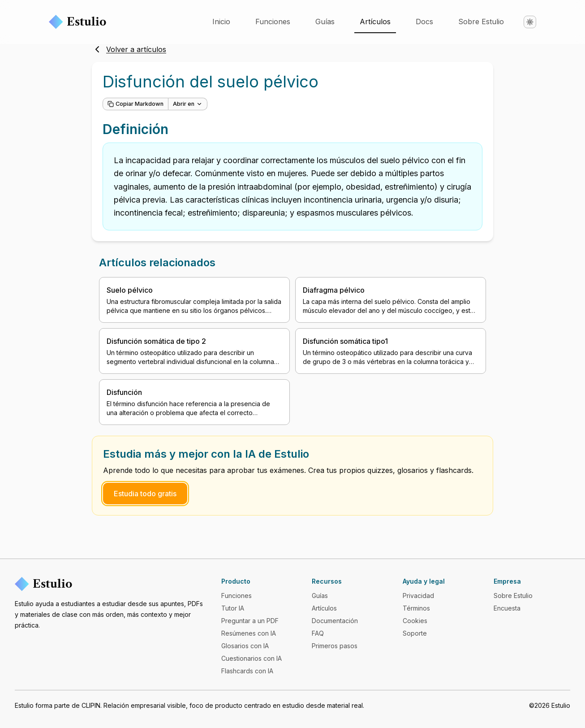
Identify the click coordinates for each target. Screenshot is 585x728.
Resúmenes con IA (249, 633)
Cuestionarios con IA (252, 658)
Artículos (375, 22)
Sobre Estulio (481, 22)
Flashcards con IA (247, 671)
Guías (325, 22)
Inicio (221, 22)
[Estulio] (111, 584)
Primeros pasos (335, 646)
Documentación (335, 621)
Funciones (273, 22)
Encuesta (507, 608)
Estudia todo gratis (145, 494)
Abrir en (188, 104)
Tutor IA (233, 608)
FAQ (318, 633)
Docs (424, 22)
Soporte (415, 633)
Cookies (415, 621)
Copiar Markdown (135, 104)
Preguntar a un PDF (250, 621)
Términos (416, 608)
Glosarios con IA (245, 646)
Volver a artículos (129, 49)
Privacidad (418, 596)
